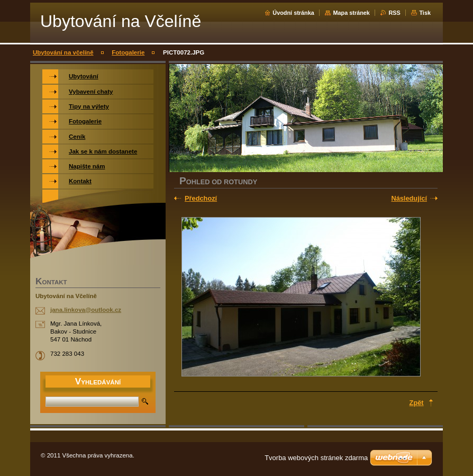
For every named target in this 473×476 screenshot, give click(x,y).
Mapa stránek (351, 13)
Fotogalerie (128, 52)
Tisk (425, 13)
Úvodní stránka (293, 13)
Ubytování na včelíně (63, 52)
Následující (409, 198)
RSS (394, 13)
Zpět (417, 403)
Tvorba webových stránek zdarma (316, 458)
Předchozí (201, 198)
